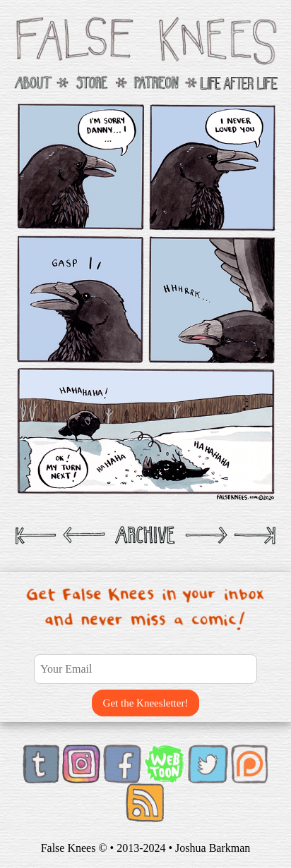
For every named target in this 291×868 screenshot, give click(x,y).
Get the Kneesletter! (146, 703)
